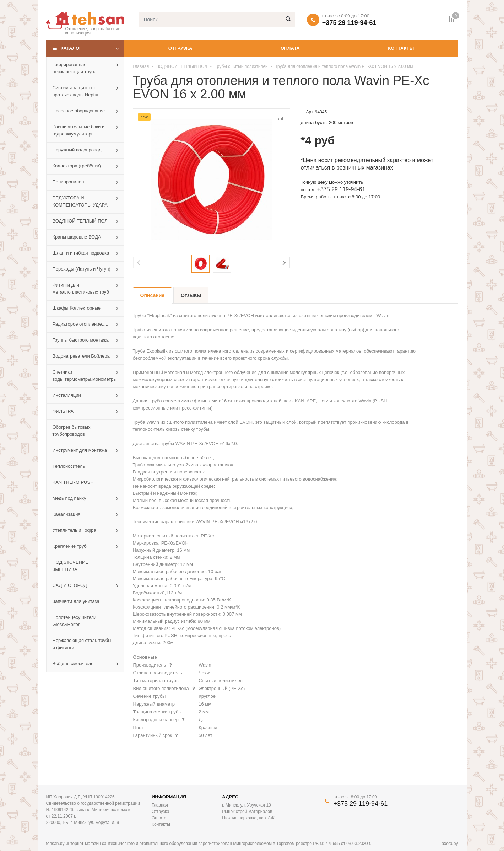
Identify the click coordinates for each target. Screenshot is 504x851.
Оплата (290, 48)
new (144, 117)
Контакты (401, 48)
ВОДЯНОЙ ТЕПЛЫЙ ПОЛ (182, 66)
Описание (153, 295)
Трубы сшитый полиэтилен (241, 66)
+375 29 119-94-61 (349, 23)
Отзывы (191, 295)
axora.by (450, 844)
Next (284, 263)
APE (311, 401)
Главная (141, 66)
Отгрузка (180, 48)
